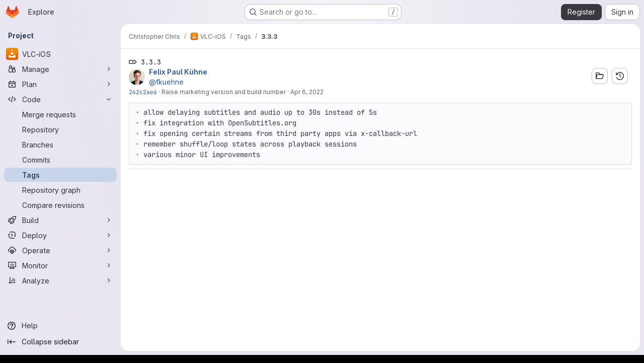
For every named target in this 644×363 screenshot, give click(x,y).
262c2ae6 (143, 92)
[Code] (60, 99)
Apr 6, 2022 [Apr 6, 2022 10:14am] (307, 92)
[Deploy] (60, 235)
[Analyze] (60, 280)
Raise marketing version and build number (224, 92)
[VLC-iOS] (60, 54)
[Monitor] (60, 265)
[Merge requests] (60, 114)
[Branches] (60, 144)
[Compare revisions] (60, 205)
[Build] (60, 220)
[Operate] (60, 250)
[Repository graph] (60, 190)
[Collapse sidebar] (60, 342)
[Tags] (60, 175)
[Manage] (60, 69)
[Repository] (60, 129)
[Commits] (60, 160)
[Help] (60, 326)
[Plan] (60, 84)
